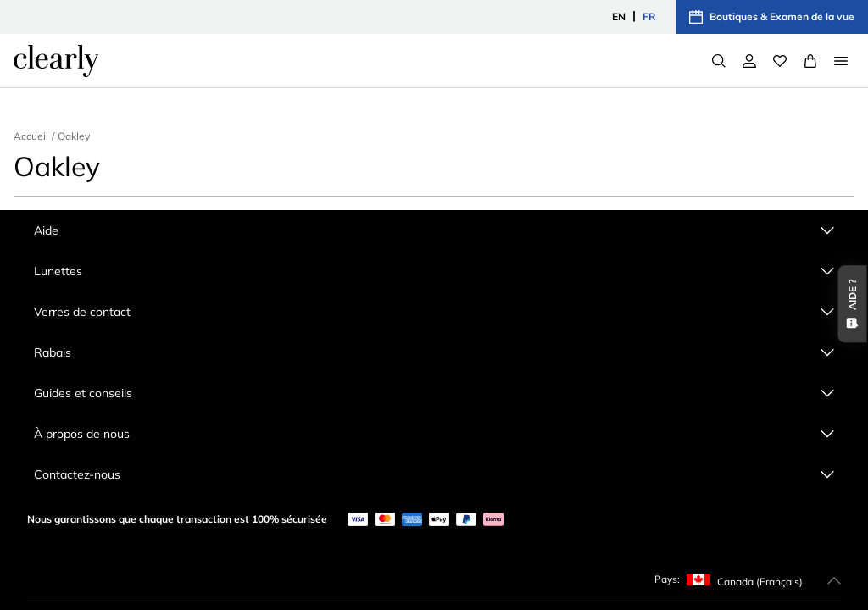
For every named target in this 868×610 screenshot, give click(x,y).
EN (619, 17)
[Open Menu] (841, 61)
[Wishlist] (780, 61)
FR (649, 17)
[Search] (719, 61)
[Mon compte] (749, 61)
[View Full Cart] (810, 61)
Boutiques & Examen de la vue (772, 17)
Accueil (31, 136)
